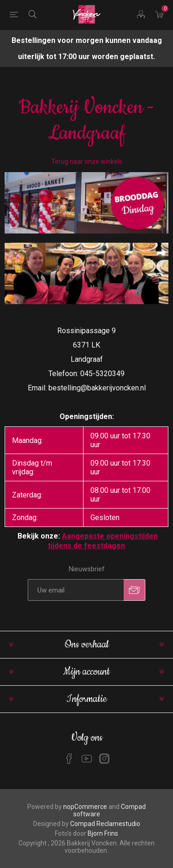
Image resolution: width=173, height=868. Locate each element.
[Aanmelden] (76, 590)
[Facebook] (69, 759)
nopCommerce (85, 807)
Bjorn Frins (103, 833)
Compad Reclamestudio (105, 824)
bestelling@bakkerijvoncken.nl (97, 388)
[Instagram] (104, 759)
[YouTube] (87, 759)
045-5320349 (102, 374)
